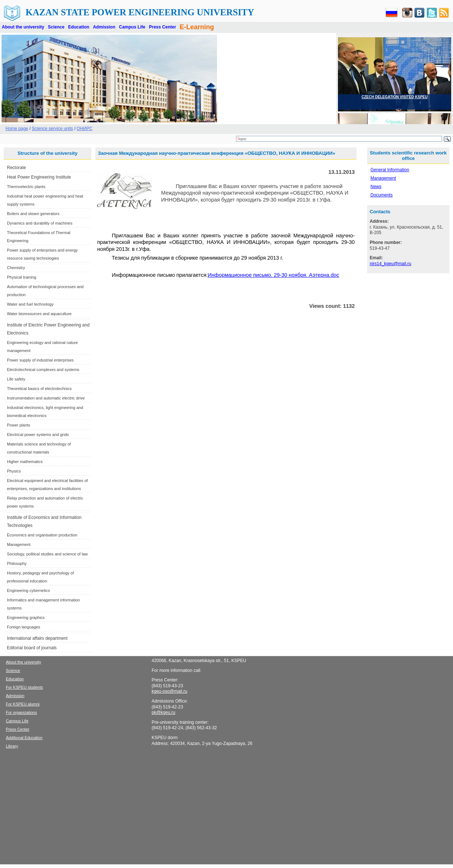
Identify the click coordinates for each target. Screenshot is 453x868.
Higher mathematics (25, 462)
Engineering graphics (26, 617)
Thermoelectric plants (26, 187)
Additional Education (24, 738)
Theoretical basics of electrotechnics (39, 389)
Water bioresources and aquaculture (39, 314)
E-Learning (197, 27)
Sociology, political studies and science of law (47, 554)
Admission (104, 27)
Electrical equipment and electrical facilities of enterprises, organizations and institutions (47, 485)
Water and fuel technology (30, 304)
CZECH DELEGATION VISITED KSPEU (395, 97)
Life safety (16, 379)
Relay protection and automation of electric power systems (45, 502)
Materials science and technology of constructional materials (39, 448)
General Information (390, 170)
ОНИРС (85, 129)
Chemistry (16, 268)
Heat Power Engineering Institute (39, 177)
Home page (17, 129)
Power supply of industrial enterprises (40, 360)
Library (12, 746)
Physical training (22, 277)
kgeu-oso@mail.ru (170, 691)
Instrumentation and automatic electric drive (46, 398)
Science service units (52, 129)
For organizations (21, 712)
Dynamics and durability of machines (40, 223)
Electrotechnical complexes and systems (43, 370)
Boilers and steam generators (33, 214)
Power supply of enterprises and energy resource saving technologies (42, 254)
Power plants (19, 425)
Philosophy (17, 563)
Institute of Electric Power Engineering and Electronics (48, 329)
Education (79, 27)
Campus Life (132, 27)
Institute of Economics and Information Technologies (44, 521)
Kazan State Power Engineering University (140, 12)
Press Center (163, 27)
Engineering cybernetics (28, 590)
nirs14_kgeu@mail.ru (391, 264)
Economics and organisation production (42, 535)
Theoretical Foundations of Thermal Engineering (39, 237)
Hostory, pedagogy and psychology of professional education (40, 577)
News (376, 187)
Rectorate (16, 168)
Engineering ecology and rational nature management (42, 347)
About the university (23, 27)
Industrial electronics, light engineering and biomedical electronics (45, 412)
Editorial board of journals (32, 648)
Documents (382, 195)
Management (19, 544)
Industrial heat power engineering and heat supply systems (45, 200)
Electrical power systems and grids (38, 435)
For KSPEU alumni (23, 704)
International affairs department (37, 638)
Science (56, 27)
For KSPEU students (24, 687)
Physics (14, 471)
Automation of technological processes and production (45, 291)
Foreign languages (24, 627)
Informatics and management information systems (43, 604)
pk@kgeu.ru (163, 712)
